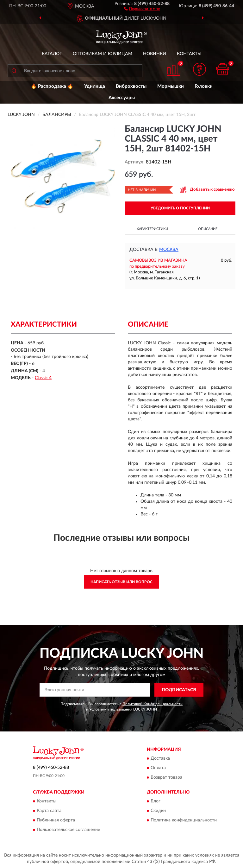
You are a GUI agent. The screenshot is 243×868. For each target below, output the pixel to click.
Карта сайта (49, 811)
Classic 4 (43, 378)
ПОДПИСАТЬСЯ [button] (179, 690)
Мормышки (171, 86)
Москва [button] (169, 250)
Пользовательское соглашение (68, 830)
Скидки (158, 811)
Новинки (155, 54)
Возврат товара (166, 777)
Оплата (158, 768)
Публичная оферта (56, 820)
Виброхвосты (131, 86)
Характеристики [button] (152, 229)
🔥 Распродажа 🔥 (52, 86)
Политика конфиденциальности (184, 820)
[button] (142, 8)
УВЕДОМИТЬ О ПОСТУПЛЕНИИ (180, 208)
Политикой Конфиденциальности (153, 704)
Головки (204, 86)
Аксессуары (122, 98)
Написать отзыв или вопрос (121, 582)
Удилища (95, 86)
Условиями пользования (111, 709)
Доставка (160, 758)
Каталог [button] (52, 54)
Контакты (189, 54)
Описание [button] (208, 229)
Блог (156, 801)
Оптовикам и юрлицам (103, 54)
